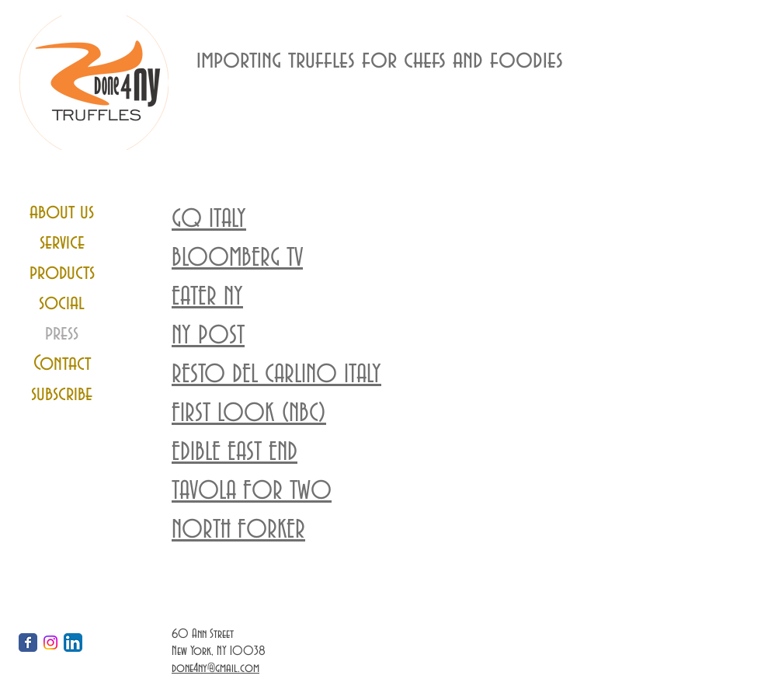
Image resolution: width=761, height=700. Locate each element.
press (62, 333)
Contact (62, 364)
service (62, 242)
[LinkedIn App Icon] (73, 643)
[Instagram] (50, 643)
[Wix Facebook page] (28, 643)
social (62, 303)
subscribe (62, 394)
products (62, 273)
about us (62, 212)
